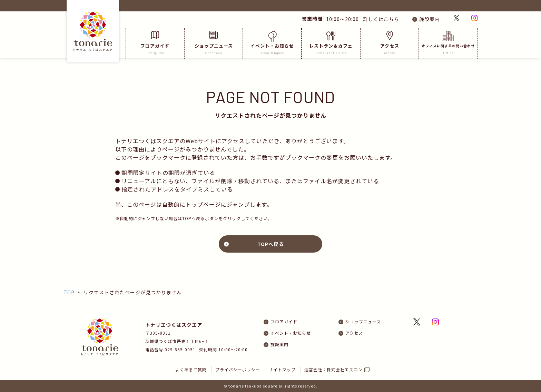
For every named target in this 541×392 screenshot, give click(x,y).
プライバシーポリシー (238, 369)
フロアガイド (155, 43)
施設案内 (430, 19)
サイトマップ (282, 369)
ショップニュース (214, 43)
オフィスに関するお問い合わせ (448, 43)
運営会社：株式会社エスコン (333, 369)
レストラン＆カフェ (331, 43)
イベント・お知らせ (272, 43)
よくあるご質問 (191, 369)
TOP (69, 292)
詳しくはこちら (380, 19)
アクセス (390, 43)
